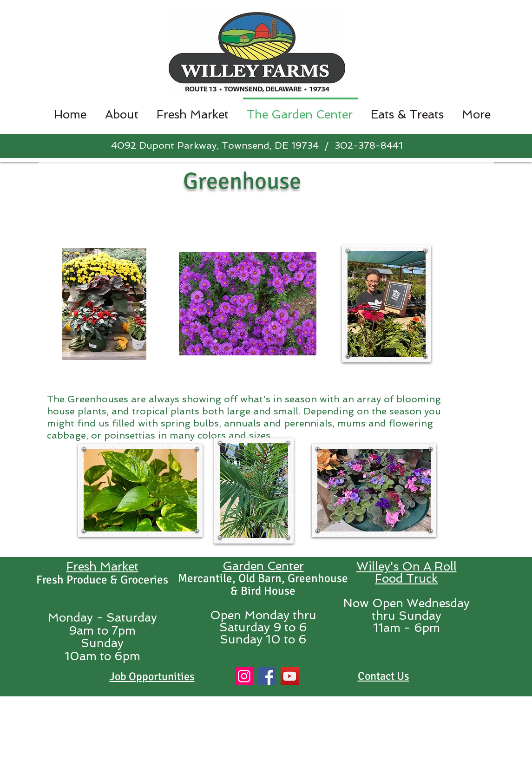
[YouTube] (290, 676)
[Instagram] (244, 676)
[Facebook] (267, 676)
